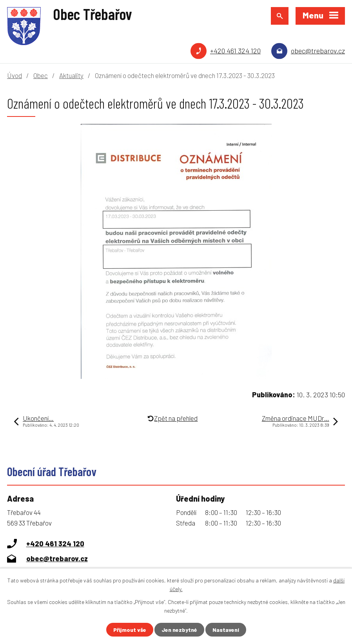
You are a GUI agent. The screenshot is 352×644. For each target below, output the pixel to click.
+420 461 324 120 (235, 51)
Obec (41, 75)
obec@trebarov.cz (318, 51)
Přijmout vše (130, 630)
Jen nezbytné (179, 630)
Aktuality (71, 75)
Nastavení (226, 630)
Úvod (15, 75)
